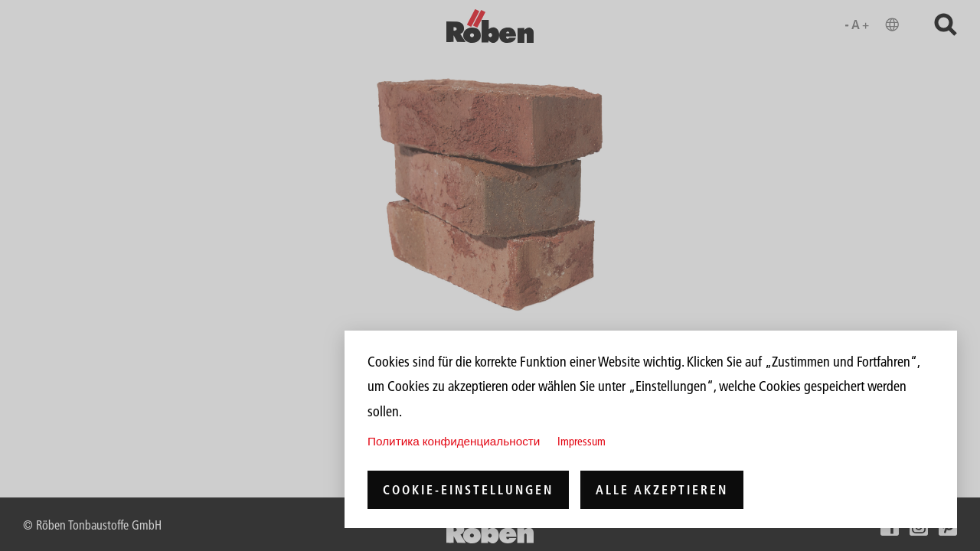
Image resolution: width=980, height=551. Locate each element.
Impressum (581, 441)
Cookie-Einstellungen (468, 490)
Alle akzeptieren (662, 490)
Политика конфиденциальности (454, 441)
